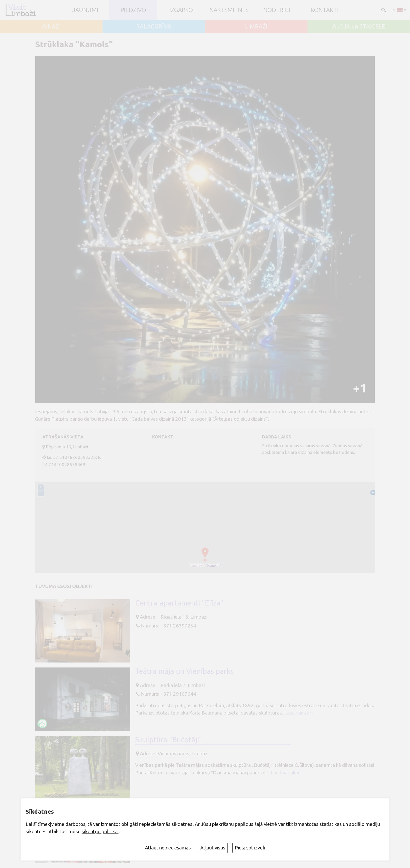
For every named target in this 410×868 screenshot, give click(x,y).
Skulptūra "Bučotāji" (169, 739)
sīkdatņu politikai (100, 831)
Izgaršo (181, 10)
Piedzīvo (133, 10)
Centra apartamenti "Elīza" (179, 603)
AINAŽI (51, 27)
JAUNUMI (85, 10)
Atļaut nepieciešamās (168, 848)
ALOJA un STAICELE (359, 27)
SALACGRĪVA (154, 27)
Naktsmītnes (229, 10)
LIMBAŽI (256, 27)
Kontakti (325, 10)
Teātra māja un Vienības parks (184, 671)
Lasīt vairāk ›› (298, 713)
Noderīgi (277, 10)
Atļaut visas (213, 848)
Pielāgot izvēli (250, 848)
